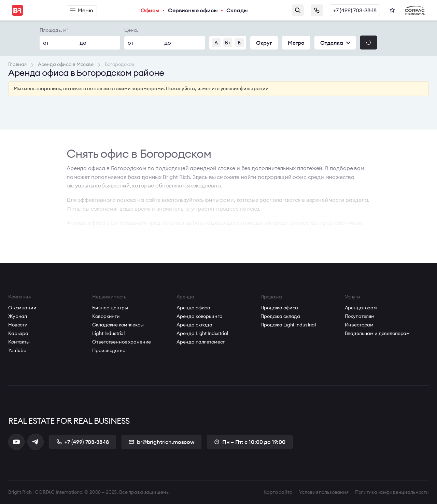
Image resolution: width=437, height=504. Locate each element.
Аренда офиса (193, 308)
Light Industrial (108, 333)
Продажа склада (280, 316)
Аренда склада (194, 325)
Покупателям (360, 316)
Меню (81, 10)
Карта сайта (278, 492)
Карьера (18, 333)
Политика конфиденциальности (392, 492)
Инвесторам (359, 325)
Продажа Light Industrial (288, 325)
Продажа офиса (279, 308)
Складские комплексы (118, 325)
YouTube (17, 350)
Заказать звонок (317, 10)
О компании (22, 308)
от (46, 43)
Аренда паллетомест (201, 342)
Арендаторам (361, 308)
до (83, 43)
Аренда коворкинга (200, 316)
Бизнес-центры (110, 308)
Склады (237, 10)
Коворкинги (106, 316)
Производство (109, 350)
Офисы (150, 10)
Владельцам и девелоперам (377, 333)
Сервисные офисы (193, 10)
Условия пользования (324, 492)
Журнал (18, 316)
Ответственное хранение (122, 342)
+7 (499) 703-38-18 (355, 10)
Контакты (19, 342)
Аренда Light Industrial (202, 333)
